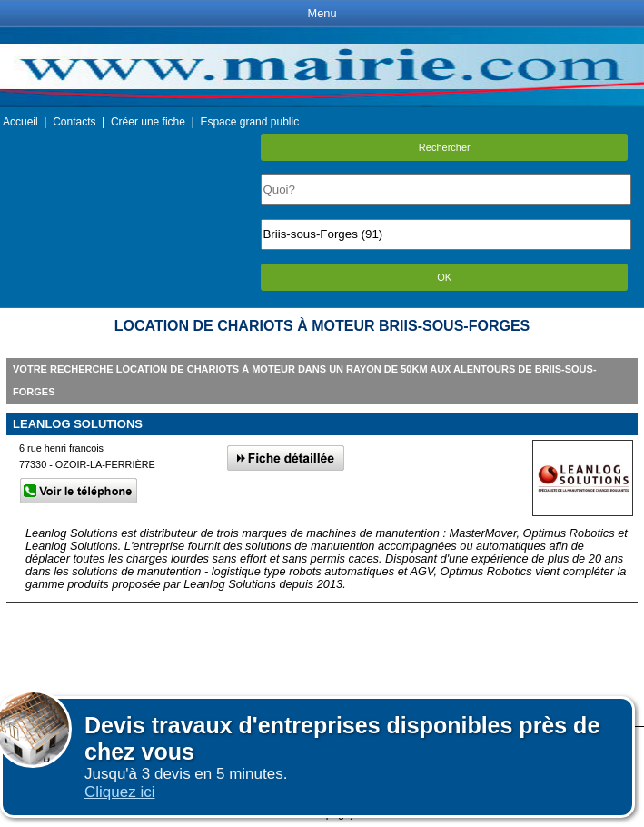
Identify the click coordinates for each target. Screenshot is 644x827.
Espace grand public (249, 122)
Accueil (20, 122)
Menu (322, 13)
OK (444, 277)
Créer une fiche (148, 122)
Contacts (74, 122)
